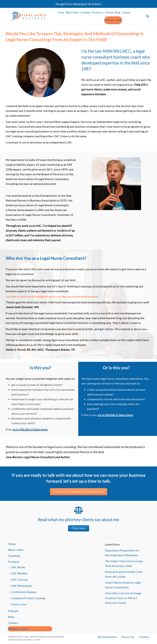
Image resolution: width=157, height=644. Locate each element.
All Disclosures (107, 637)
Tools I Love (19, 604)
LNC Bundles (19, 573)
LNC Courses (19, 579)
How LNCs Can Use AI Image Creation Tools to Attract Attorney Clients (123, 598)
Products (96, 12)
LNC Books (18, 567)
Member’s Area (113, 20)
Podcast (109, 12)
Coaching (85, 12)
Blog (118, 12)
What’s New (72, 12)
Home (61, 12)
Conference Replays (24, 592)
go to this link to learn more (30, 429)
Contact (126, 12)
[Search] (147, 16)
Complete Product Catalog (28, 598)
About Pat (128, 637)
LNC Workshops (21, 586)
